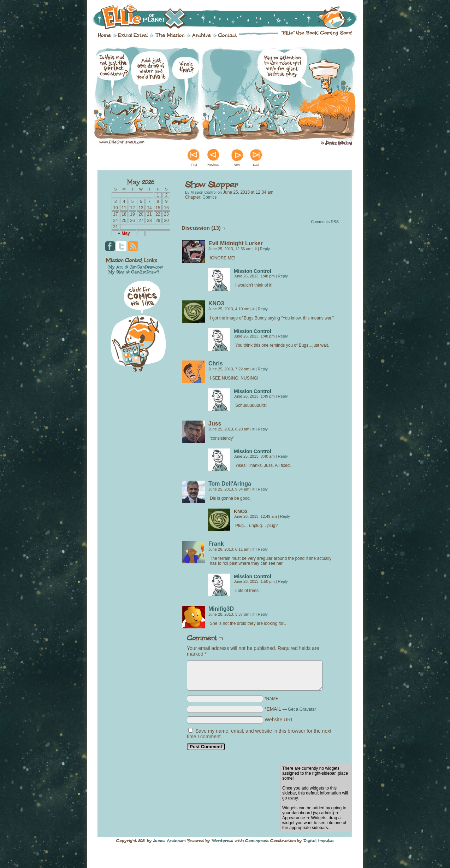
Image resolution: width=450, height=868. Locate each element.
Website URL (279, 720)
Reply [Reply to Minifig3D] (263, 614)
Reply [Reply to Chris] (263, 369)
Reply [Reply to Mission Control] (283, 276)
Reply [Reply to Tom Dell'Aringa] (263, 489)
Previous (213, 165)
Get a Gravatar (302, 709)
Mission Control (203, 192)
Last (256, 165)
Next (237, 165)
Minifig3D (221, 609)
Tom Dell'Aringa (230, 484)
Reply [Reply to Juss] (263, 429)
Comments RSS (325, 222)
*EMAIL (290, 709)
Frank (216, 544)
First (194, 165)
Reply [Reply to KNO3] (263, 309)
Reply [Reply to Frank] (263, 549)
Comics (209, 197)
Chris (216, 363)
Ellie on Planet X (230, 17)
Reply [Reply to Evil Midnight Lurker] (265, 249)
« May (124, 233)
